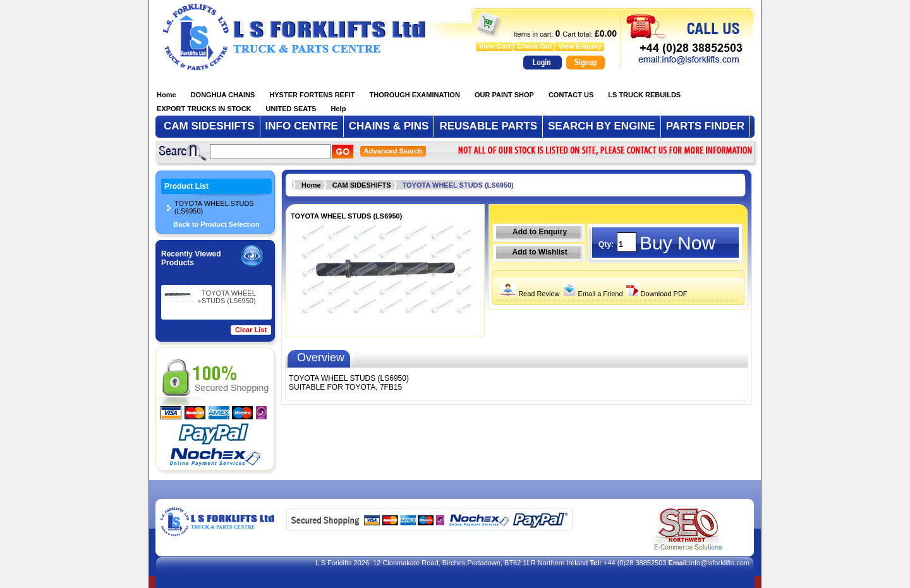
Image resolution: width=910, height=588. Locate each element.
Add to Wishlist (539, 252)
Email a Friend (591, 294)
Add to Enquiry (540, 232)
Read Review (528, 294)
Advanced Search (393, 151)
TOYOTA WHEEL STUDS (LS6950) (214, 207)
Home (311, 185)
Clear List (251, 330)
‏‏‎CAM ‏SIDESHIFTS (362, 185)
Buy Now (677, 243)
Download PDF (655, 294)
